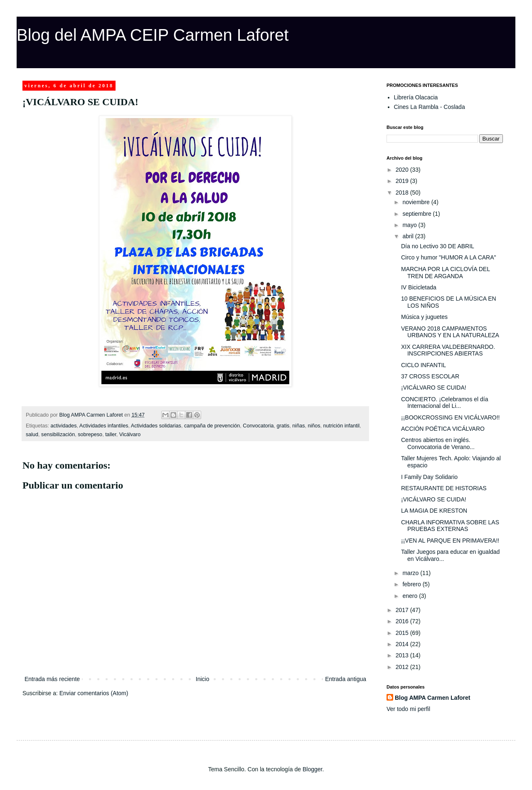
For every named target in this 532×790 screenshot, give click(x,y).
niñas (298, 426)
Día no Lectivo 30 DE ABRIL (438, 246)
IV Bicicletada (419, 287)
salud (32, 434)
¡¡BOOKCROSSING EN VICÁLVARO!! (451, 417)
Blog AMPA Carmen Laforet (433, 698)
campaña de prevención (212, 426)
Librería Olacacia (416, 97)
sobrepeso (90, 434)
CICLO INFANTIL (424, 365)
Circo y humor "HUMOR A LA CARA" (449, 257)
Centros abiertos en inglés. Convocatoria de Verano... (438, 443)
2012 (403, 667)
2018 (403, 193)
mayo (410, 225)
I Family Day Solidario (429, 477)
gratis (283, 426)
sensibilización (58, 434)
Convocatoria (258, 426)
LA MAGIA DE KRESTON (434, 511)
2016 (403, 621)
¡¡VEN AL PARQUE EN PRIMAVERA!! (450, 541)
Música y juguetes (424, 317)
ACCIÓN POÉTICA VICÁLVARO (443, 429)
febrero (412, 584)
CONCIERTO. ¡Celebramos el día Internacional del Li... (445, 403)
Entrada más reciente (52, 679)
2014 (403, 644)
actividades (64, 426)
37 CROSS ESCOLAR (430, 376)
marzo (411, 573)
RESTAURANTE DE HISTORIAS (444, 488)
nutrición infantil (342, 426)
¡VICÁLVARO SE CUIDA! (434, 388)
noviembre (417, 202)
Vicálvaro (130, 434)
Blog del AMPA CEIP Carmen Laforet (153, 35)
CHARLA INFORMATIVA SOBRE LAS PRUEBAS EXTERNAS (450, 526)
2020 (403, 170)
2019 (403, 181)
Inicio (203, 679)
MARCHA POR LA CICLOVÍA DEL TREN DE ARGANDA (445, 273)
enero (411, 596)
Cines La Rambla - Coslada (430, 107)
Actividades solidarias (156, 426)
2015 (403, 633)
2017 (403, 610)
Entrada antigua (346, 679)
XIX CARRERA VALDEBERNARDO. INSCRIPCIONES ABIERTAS (448, 350)
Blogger (312, 769)
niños (314, 426)
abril (409, 236)
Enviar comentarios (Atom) (94, 693)
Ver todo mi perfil (408, 709)
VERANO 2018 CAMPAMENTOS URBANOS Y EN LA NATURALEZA (450, 332)
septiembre (417, 214)
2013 (403, 655)
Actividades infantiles (104, 426)
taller (111, 434)
